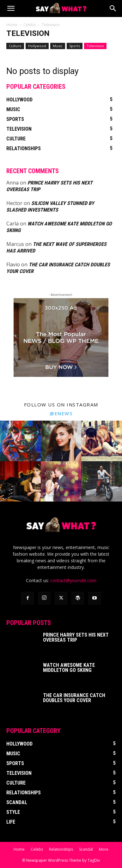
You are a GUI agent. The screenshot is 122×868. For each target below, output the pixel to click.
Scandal (86, 849)
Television (95, 46)
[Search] (113, 9)
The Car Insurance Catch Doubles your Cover (74, 698)
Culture (15, 46)
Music (58, 46)
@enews (61, 413)
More (104, 849)
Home (12, 25)
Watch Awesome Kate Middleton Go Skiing (69, 668)
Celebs (30, 25)
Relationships (61, 849)
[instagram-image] (20, 441)
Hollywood (37, 46)
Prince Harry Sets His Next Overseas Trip (76, 637)
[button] (11, 9)
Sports (75, 46)
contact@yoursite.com (73, 580)
